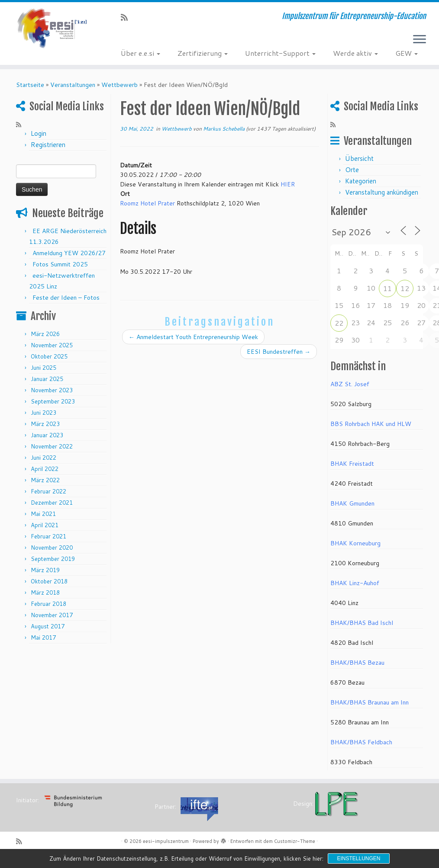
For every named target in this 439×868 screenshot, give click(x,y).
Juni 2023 (44, 413)
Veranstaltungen (73, 85)
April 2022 (45, 469)
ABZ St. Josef (350, 384)
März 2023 (45, 424)
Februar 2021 (48, 536)
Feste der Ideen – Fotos (66, 298)
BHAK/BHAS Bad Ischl (362, 623)
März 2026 (45, 334)
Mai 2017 (43, 637)
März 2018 (45, 593)
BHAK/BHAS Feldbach (361, 742)
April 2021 (45, 525)
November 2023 (52, 390)
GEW (407, 53)
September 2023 (53, 401)
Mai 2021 (43, 514)
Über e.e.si (140, 53)
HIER (288, 184)
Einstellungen (358, 858)
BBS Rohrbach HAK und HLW (371, 424)
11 (387, 288)
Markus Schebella (224, 129)
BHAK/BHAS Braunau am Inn (370, 702)
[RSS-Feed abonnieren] (127, 17)
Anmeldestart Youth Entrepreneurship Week (193, 337)
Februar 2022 (48, 491)
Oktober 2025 (49, 356)
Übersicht (359, 159)
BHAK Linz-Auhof (355, 583)
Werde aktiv (355, 53)
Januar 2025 (47, 379)
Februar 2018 (48, 604)
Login (39, 133)
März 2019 (45, 570)
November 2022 (52, 446)
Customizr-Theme (295, 841)
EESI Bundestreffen (279, 352)
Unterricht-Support (280, 53)
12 (405, 288)
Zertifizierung (203, 53)
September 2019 (53, 559)
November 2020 (52, 548)
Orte (352, 170)
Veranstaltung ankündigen (382, 192)
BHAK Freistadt (352, 464)
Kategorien (361, 181)
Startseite (30, 85)
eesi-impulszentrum (166, 841)
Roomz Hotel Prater (147, 203)
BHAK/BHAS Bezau (357, 663)
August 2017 (48, 626)
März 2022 (45, 480)
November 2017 (52, 615)
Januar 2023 (47, 435)
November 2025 (52, 345)
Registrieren (48, 145)
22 (339, 323)
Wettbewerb (119, 85)
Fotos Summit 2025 (60, 264)
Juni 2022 (44, 458)
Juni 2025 (44, 368)
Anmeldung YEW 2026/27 (69, 253)
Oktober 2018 (49, 581)
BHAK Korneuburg (355, 543)
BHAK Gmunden (352, 503)
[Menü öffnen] (420, 40)
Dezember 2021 (52, 503)
